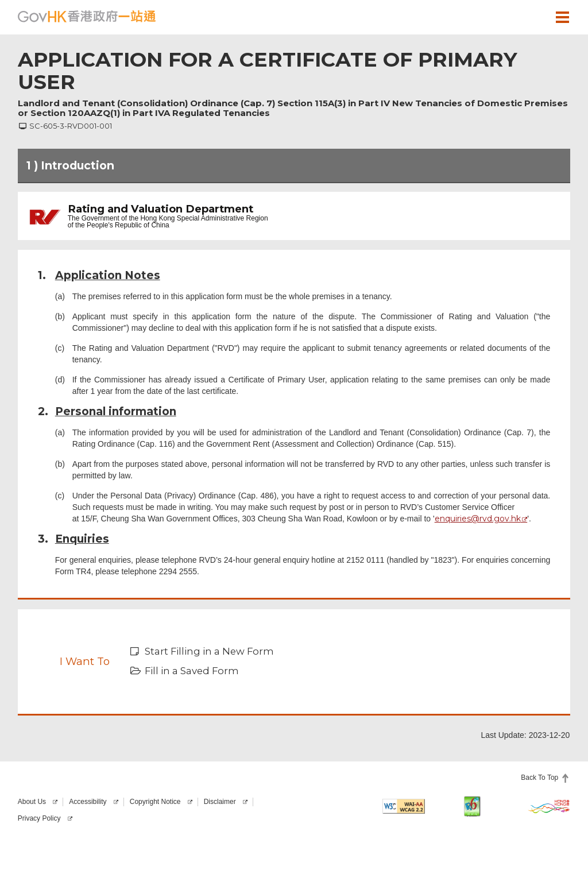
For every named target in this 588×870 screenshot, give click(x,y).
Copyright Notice (155, 802)
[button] (529, 17)
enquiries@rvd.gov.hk (478, 519)
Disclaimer (220, 802)
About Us (32, 802)
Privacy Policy (39, 818)
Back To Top (539, 778)
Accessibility (88, 802)
